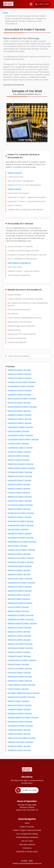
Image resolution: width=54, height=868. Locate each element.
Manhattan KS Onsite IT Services (21, 615)
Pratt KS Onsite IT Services (18, 689)
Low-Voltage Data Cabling (27, 834)
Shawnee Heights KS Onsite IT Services (23, 717)
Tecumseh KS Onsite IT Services (20, 726)
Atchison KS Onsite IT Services (20, 390)
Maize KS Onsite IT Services (18, 611)
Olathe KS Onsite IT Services (19, 652)
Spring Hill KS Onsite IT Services (20, 722)
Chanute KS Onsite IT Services (19, 419)
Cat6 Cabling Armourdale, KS (19, 263)
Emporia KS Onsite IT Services (19, 480)
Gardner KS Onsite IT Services (19, 517)
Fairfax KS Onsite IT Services (19, 493)
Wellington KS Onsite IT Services (20, 742)
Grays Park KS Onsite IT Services (20, 521)
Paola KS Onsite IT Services (18, 664)
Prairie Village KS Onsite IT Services (21, 685)
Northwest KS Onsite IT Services (20, 648)
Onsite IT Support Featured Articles (27, 830)
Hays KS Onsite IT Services (18, 529)
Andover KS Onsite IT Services (19, 374)
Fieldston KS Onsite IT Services (20, 497)
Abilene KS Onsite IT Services (19, 370)
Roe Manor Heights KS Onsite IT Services (24, 693)
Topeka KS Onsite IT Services (19, 730)
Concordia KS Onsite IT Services (20, 435)
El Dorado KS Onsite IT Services (20, 472)
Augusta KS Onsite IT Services (19, 394)
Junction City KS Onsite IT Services (21, 550)
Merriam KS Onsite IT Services (19, 628)
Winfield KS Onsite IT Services (19, 750)
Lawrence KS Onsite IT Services (20, 578)
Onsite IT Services (15, 173)
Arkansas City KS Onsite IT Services (22, 382)
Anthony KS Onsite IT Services (19, 378)
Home (5, 13)
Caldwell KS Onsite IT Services (19, 415)
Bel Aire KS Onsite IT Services (19, 403)
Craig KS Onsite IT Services (18, 444)
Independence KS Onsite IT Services (22, 542)
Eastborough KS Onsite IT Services (21, 468)
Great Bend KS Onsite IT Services (21, 525)
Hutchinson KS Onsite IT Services (21, 538)
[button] (10, 123)
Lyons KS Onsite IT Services (18, 607)
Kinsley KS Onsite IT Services (19, 570)
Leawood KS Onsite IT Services (20, 587)
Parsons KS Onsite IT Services (19, 673)
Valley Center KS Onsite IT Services (22, 738)
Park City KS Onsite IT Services (20, 668)
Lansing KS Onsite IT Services (19, 574)
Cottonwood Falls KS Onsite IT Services (23, 439)
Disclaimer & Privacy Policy (27, 852)
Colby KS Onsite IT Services (18, 431)
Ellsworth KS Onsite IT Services (20, 476)
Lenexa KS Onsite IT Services (19, 595)
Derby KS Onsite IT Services (19, 456)
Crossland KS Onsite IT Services (20, 448)
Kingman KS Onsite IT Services (20, 566)
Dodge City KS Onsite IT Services (20, 464)
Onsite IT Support (15, 189)
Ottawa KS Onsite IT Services (19, 656)
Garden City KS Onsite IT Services (21, 513)
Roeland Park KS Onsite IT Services (21, 697)
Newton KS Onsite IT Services (19, 640)
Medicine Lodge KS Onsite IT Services (22, 623)
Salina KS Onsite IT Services (18, 701)
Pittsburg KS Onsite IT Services (20, 677)
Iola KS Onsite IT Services (17, 546)
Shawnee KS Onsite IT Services (20, 713)
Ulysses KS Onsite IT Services (19, 734)
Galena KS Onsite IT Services (19, 509)
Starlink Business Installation (27, 837)
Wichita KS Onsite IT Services (19, 746)
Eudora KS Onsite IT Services (19, 484)
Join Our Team (27, 841)
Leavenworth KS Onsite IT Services (21, 583)
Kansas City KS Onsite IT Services (21, 558)
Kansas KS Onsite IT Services (19, 554)
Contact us (27, 848)
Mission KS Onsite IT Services (19, 632)
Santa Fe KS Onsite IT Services (20, 705)
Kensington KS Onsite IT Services (21, 562)
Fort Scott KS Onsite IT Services (20, 505)
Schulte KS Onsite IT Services (19, 709)
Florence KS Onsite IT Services (20, 501)
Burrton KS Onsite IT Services (19, 411)
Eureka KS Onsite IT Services (19, 489)
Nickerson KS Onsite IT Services (20, 644)
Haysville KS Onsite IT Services (19, 533)
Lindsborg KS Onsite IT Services (20, 603)
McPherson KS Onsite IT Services (21, 619)
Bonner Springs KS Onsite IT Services (22, 407)
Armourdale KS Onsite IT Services (21, 386)
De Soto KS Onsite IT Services (19, 452)
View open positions (27, 845)
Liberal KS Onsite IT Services (19, 599)
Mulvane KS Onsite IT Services (19, 636)
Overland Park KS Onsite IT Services (22, 660)
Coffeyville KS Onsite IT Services (20, 427)
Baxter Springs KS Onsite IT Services (22, 398)
